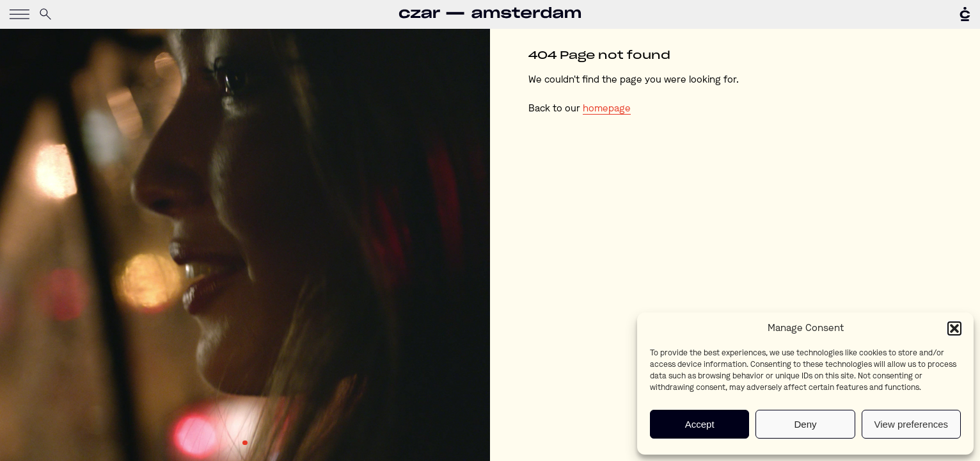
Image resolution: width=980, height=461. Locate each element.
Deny (805, 424)
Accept (700, 424)
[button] (954, 328)
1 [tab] (245, 443)
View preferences (912, 424)
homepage (607, 109)
